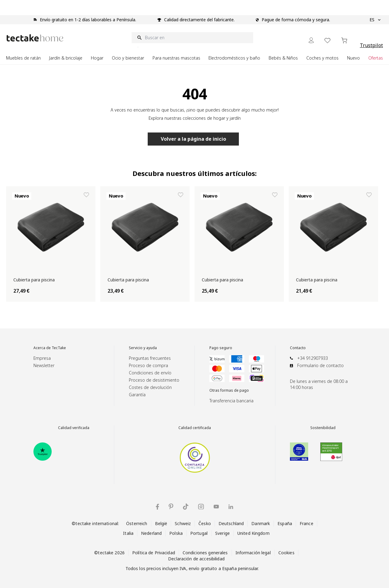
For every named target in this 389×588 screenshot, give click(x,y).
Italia (128, 533)
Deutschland (231, 523)
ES (375, 20)
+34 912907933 (313, 358)
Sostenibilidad (323, 428)
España (285, 523)
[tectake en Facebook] (157, 507)
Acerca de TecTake (50, 348)
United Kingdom (253, 533)
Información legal (253, 553)
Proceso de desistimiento (154, 380)
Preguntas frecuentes (150, 358)
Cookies (286, 553)
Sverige (222, 533)
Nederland (151, 533)
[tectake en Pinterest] (171, 507)
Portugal (199, 533)
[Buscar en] (192, 38)
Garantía (137, 395)
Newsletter (44, 365)
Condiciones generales (205, 553)
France (306, 523)
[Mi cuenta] (311, 40)
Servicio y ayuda (143, 348)
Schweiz (183, 523)
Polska (176, 533)
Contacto (298, 348)
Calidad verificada (74, 428)
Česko (205, 523)
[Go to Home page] (35, 38)
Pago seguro (221, 348)
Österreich (137, 523)
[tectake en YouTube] (216, 507)
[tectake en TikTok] (186, 507)
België (161, 523)
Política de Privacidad (154, 553)
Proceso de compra (148, 365)
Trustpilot (371, 45)
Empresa (42, 358)
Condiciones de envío (150, 373)
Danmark (261, 523)
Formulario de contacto (320, 365)
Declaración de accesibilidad (196, 559)
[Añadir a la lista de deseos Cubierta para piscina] (86, 195)
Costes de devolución (150, 387)
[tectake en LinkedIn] (231, 507)
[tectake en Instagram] (201, 507)
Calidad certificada (195, 428)
